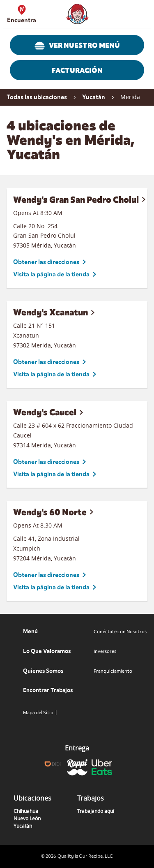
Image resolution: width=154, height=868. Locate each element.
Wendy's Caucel (45, 412)
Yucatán (23, 826)
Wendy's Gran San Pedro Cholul (76, 200)
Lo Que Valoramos (47, 651)
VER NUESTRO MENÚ (77, 45)
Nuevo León (27, 818)
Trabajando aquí (96, 811)
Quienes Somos (43, 671)
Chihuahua (26, 811)
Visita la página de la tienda (51, 274)
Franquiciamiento (113, 671)
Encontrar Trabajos (48, 690)
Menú (30, 631)
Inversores (105, 651)
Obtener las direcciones (46, 262)
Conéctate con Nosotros (120, 632)
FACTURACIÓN (77, 71)
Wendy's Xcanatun (51, 312)
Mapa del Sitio (38, 713)
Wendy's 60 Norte (50, 512)
